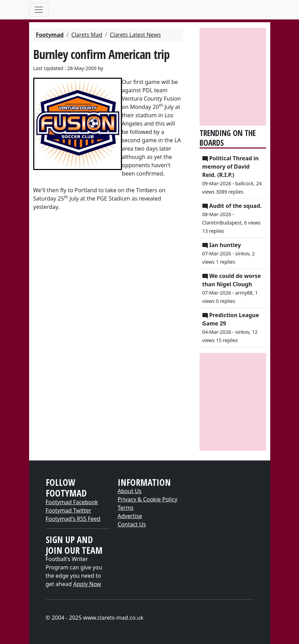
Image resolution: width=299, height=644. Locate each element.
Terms (126, 508)
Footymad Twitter (69, 510)
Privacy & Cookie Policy (148, 499)
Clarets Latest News (135, 35)
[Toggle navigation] (39, 10)
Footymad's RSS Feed (73, 519)
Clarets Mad (87, 35)
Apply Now (87, 584)
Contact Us (132, 524)
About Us (130, 491)
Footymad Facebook (72, 502)
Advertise (130, 516)
